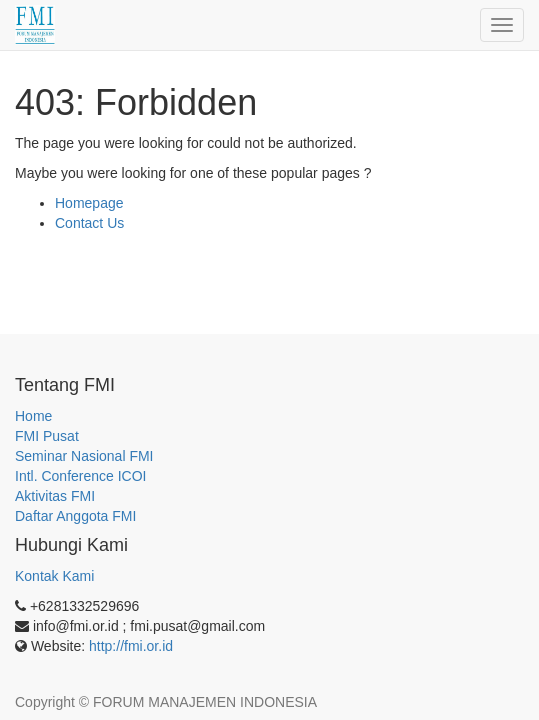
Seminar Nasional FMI (84, 456)
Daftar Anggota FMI (75, 516)
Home (33, 416)
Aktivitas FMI (55, 496)
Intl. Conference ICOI (81, 476)
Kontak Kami (54, 576)
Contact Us (89, 223)
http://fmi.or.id (131, 646)
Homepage (89, 203)
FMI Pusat (47, 436)
